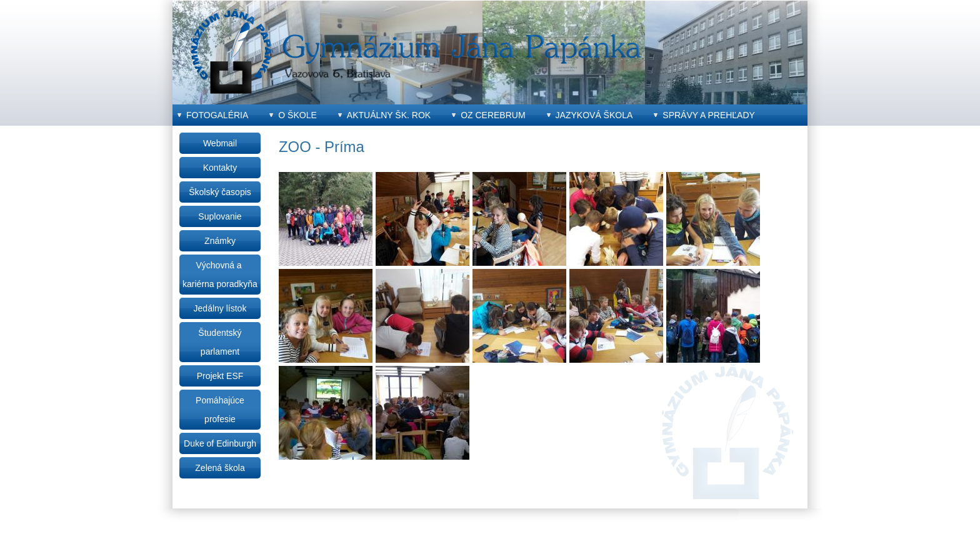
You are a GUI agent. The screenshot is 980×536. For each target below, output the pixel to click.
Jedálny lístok (220, 308)
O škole (297, 115)
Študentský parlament (220, 342)
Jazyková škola (594, 115)
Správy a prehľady (709, 115)
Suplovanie (220, 216)
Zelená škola (220, 468)
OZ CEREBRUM (493, 115)
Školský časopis (220, 192)
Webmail (220, 143)
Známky (220, 241)
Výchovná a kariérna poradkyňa (220, 275)
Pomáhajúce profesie (220, 410)
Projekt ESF (220, 376)
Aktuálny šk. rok (389, 115)
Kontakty (220, 168)
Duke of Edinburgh (220, 443)
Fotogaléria (217, 115)
